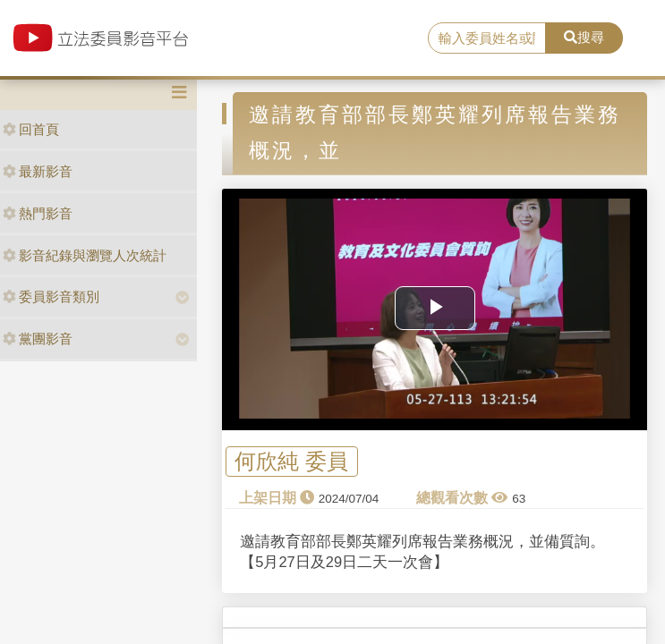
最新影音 (38, 171)
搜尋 (584, 37)
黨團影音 (38, 339)
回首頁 (31, 129)
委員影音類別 (51, 297)
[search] (487, 38)
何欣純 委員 (291, 461)
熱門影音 (38, 213)
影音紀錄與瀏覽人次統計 (85, 255)
